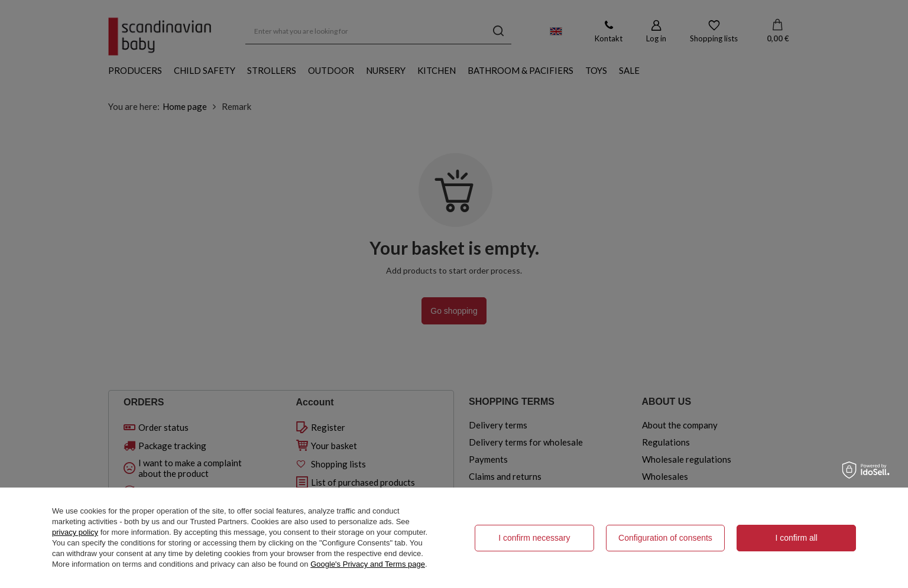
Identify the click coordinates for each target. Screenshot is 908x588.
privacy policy (75, 532)
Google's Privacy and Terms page (368, 564)
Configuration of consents (665, 538)
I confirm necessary (534, 538)
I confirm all (796, 538)
